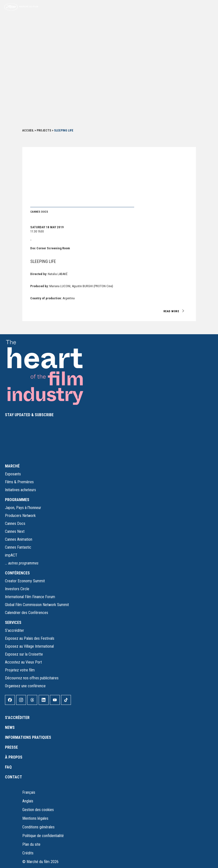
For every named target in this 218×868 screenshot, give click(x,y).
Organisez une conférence (25, 686)
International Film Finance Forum (30, 597)
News (10, 728)
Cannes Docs (15, 523)
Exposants (13, 474)
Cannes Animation (19, 539)
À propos (14, 757)
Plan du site (31, 844)
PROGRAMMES (17, 500)
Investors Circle (17, 589)
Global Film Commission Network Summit (37, 605)
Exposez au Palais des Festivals (30, 638)
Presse (11, 747)
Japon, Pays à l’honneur (23, 508)
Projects (44, 130)
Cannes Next (15, 531)
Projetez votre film (20, 670)
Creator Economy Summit (25, 581)
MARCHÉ (12, 466)
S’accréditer (15, 630)
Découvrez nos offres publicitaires (32, 678)
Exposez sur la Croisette (24, 654)
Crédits (28, 853)
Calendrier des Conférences (27, 613)
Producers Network (20, 516)
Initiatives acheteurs (20, 490)
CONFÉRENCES (17, 573)
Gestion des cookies (38, 810)
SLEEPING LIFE (43, 261)
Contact (14, 777)
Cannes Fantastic (18, 547)
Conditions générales (38, 827)
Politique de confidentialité (43, 836)
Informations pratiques (28, 737)
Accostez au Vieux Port (23, 662)
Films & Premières (19, 482)
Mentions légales (35, 818)
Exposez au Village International (29, 646)
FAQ (8, 767)
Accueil (28, 130)
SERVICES (13, 623)
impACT (11, 555)
